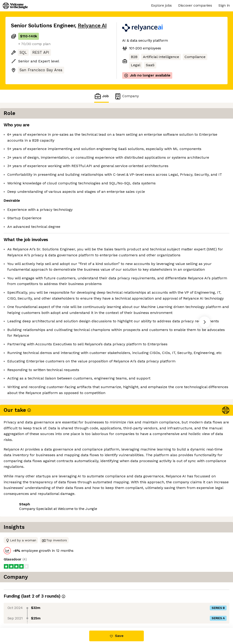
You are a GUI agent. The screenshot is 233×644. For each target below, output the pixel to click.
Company (127, 96)
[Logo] (15, 6)
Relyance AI (92, 26)
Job (101, 96)
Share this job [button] (23, 609)
